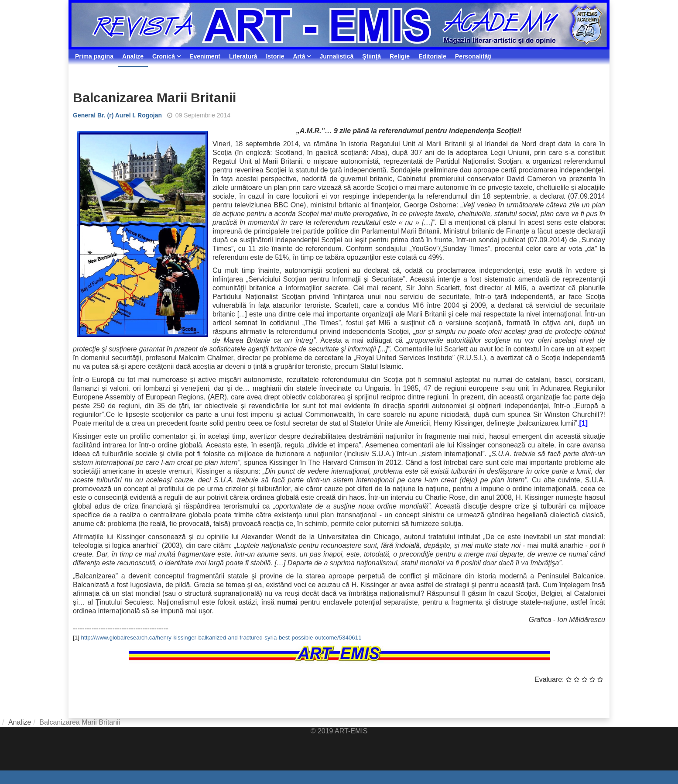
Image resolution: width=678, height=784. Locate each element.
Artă (299, 56)
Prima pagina (94, 56)
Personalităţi (473, 56)
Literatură (243, 56)
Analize (133, 56)
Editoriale (432, 56)
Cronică (164, 56)
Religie (400, 56)
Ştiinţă (372, 56)
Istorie (275, 56)
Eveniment (205, 56)
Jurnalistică (336, 56)
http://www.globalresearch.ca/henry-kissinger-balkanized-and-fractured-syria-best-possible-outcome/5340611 (221, 638)
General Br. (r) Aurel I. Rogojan (117, 115)
